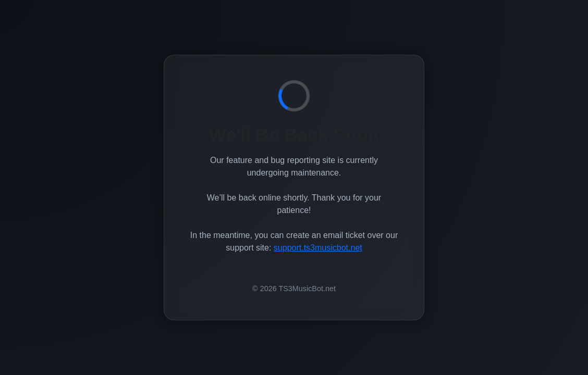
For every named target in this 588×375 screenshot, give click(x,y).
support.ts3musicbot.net (318, 248)
